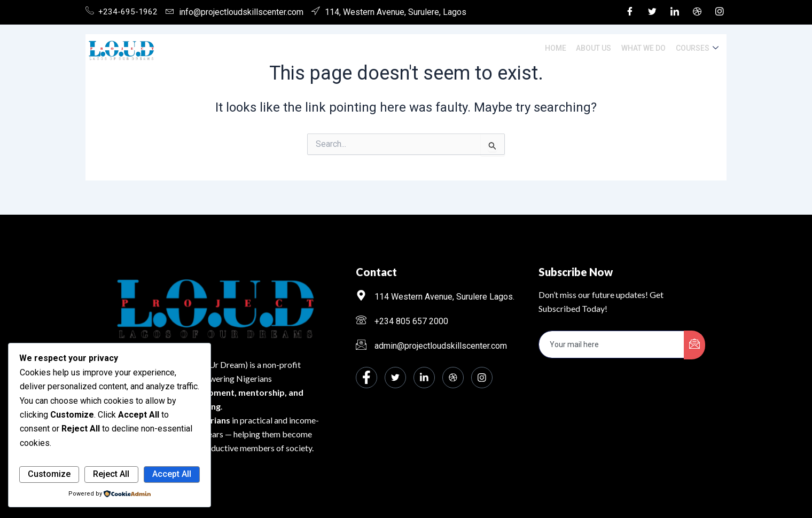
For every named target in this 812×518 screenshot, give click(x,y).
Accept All (172, 474)
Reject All (111, 474)
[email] (612, 344)
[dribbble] (453, 378)
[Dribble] (697, 12)
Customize (49, 474)
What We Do (646, 48)
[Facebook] (630, 12)
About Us (597, 48)
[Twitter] (652, 12)
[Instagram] (720, 12)
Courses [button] (698, 49)
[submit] (694, 345)
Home (560, 48)
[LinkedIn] (675, 12)
